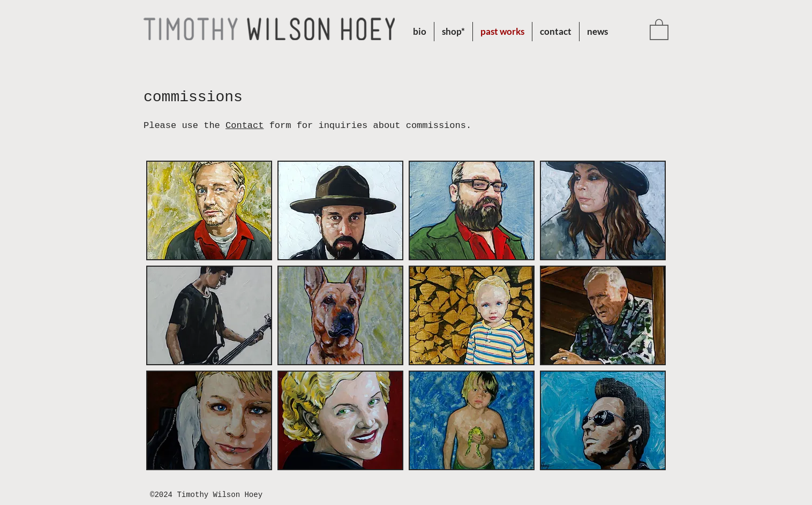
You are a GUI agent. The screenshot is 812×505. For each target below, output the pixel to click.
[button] (453, 32)
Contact (245, 126)
